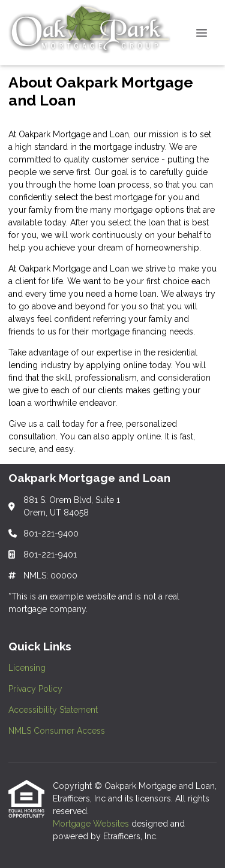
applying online (117, 365)
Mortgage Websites (92, 824)
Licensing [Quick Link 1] (27, 668)
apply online (136, 436)
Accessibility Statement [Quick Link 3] (53, 710)
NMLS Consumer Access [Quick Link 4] (57, 731)
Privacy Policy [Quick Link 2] (35, 689)
